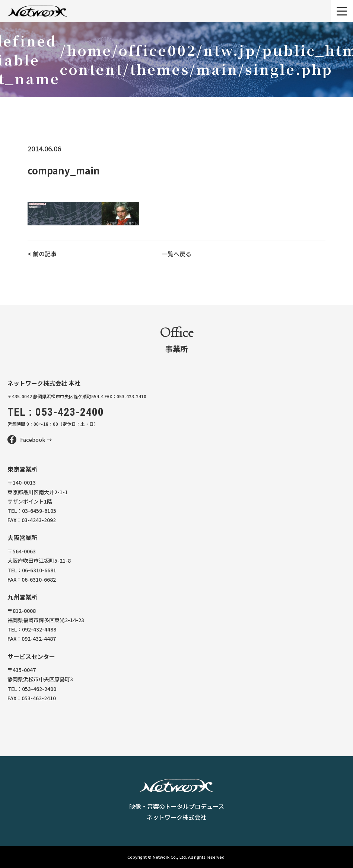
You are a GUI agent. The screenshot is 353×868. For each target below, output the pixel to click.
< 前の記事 (42, 254)
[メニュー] (342, 11)
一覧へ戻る (176, 254)
